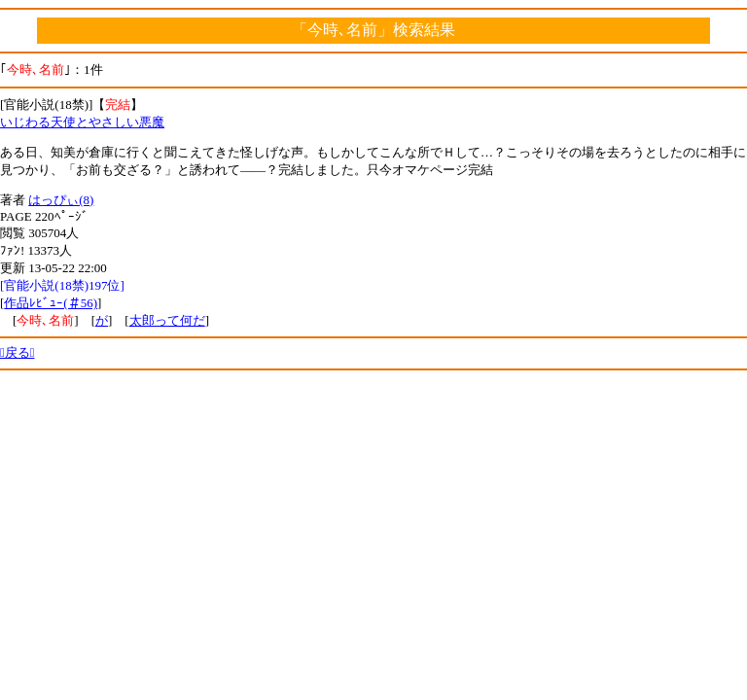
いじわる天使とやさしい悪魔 (82, 122)
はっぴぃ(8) (61, 200)
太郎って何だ (167, 320)
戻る (18, 352)
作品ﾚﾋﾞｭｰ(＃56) (51, 303)
